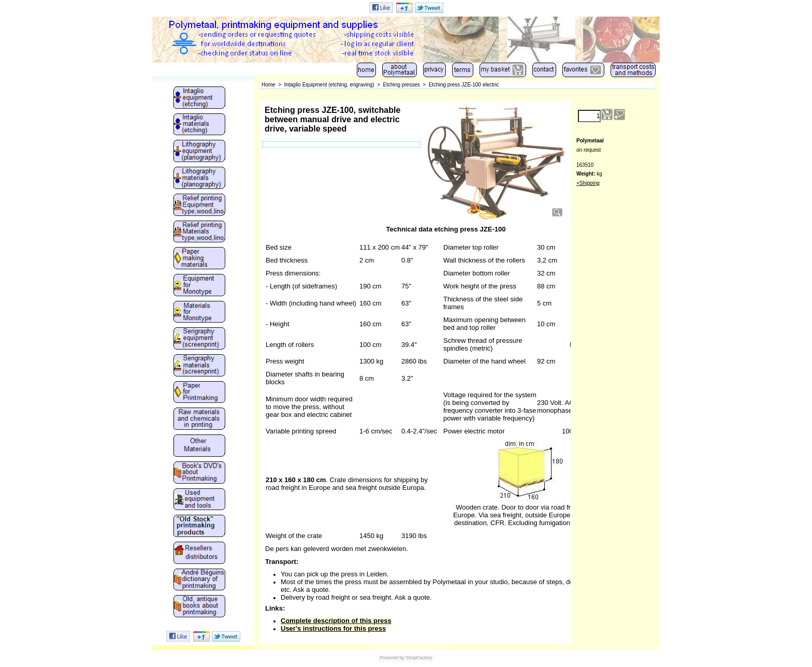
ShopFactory (418, 658)
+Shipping (588, 183)
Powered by (392, 658)
